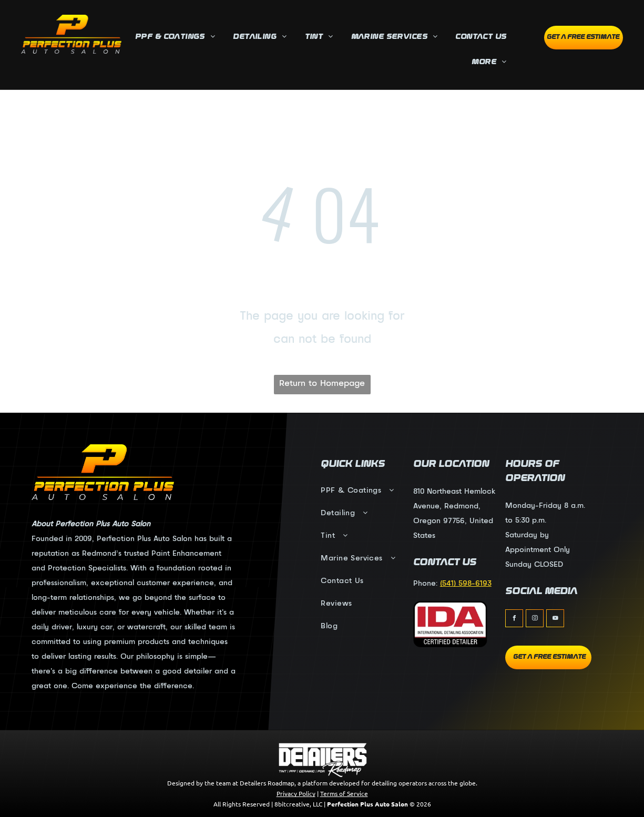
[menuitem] (178, 38)
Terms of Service (344, 793)
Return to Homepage (322, 383)
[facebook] (514, 620)
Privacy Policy (296, 793)
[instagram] (535, 620)
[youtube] (555, 620)
